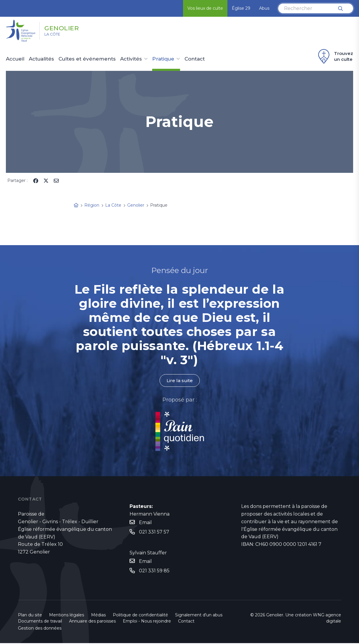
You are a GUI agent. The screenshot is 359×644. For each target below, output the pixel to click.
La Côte (56, 36)
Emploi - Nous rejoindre (147, 622)
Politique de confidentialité (140, 616)
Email (145, 523)
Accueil (15, 59)
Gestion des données (40, 629)
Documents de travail (40, 622)
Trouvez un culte (335, 56)
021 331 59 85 (154, 572)
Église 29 (241, 8)
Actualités (41, 59)
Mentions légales (67, 616)
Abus (264, 8)
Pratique (163, 59)
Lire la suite (179, 380)
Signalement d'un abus (199, 616)
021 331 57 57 (154, 532)
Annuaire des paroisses (92, 622)
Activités (131, 59)
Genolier (68, 27)
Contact (195, 59)
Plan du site (30, 616)
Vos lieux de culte (205, 8)
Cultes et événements (87, 59)
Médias (98, 616)
